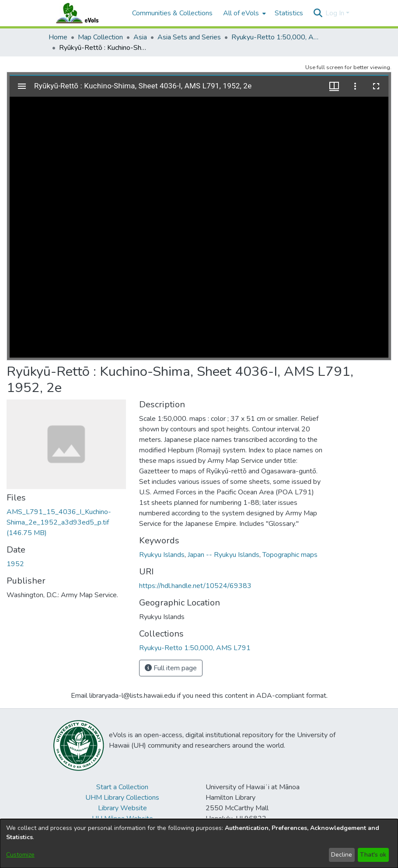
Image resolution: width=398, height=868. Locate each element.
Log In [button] (336, 13)
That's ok (373, 855)
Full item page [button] (171, 668)
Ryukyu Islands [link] (162, 555)
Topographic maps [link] (290, 555)
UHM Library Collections (122, 798)
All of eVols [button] (241, 13)
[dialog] (199, 843)
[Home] (86, 13)
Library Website (122, 808)
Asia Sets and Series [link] (189, 37)
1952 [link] (15, 564)
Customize (20, 855)
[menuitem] (244, 13)
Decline (342, 855)
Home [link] (58, 37)
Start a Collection (122, 787)
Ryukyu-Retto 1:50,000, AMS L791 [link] (275, 37)
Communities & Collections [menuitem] (172, 13)
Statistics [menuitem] (289, 13)
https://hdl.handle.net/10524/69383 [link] (195, 586)
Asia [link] (140, 37)
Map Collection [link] (100, 37)
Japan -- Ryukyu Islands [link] (223, 555)
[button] (318, 13)
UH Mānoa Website (122, 819)
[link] (59, 522)
